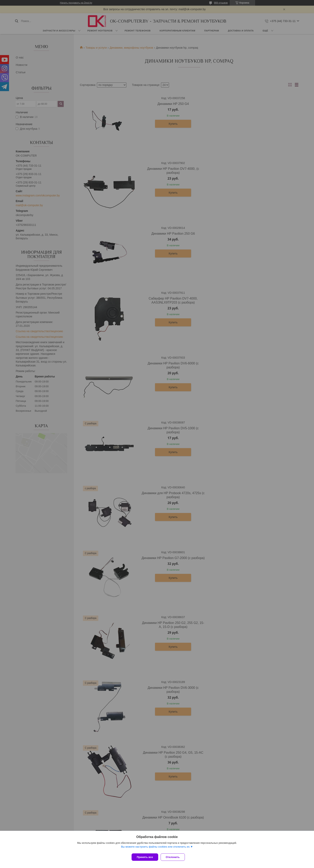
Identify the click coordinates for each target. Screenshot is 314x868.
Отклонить (174, 857)
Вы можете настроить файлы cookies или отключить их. (156, 848)
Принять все (145, 857)
